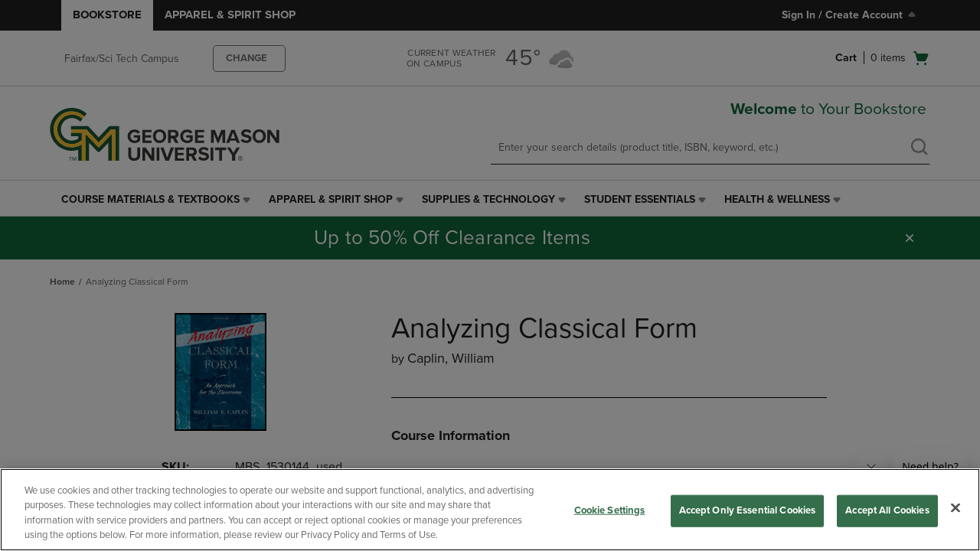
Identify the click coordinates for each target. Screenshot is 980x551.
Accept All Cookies (887, 510)
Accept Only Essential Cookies (748, 510)
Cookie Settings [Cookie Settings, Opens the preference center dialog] (610, 510)
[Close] (955, 507)
